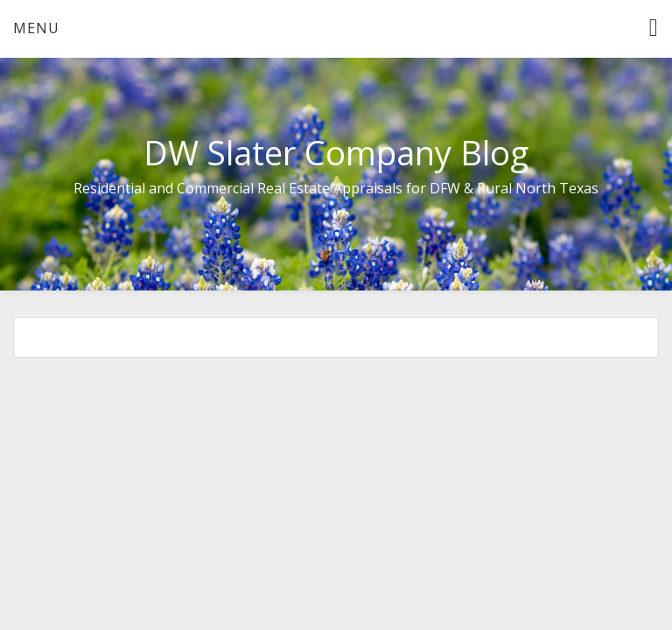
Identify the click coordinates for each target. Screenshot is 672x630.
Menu (36, 28)
